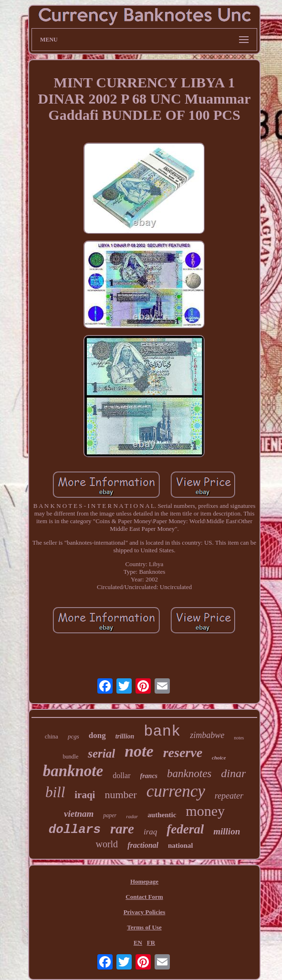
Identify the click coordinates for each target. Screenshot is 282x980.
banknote (73, 771)
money (205, 811)
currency (176, 791)
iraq (150, 832)
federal (185, 829)
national (181, 845)
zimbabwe (207, 735)
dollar (121, 775)
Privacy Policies (145, 912)
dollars (75, 830)
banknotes (189, 774)
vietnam (79, 814)
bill (55, 792)
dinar (233, 773)
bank (162, 732)
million (227, 831)
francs (149, 776)
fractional (143, 845)
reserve (183, 753)
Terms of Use (144, 927)
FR (151, 943)
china (52, 736)
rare (122, 829)
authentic (162, 815)
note (139, 751)
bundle (71, 757)
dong (97, 735)
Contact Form (144, 897)
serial (101, 753)
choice (219, 758)
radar (132, 816)
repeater (229, 796)
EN (138, 943)
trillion (125, 736)
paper (110, 815)
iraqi (85, 795)
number (120, 795)
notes (239, 738)
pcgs (73, 736)
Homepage (144, 881)
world (107, 844)
